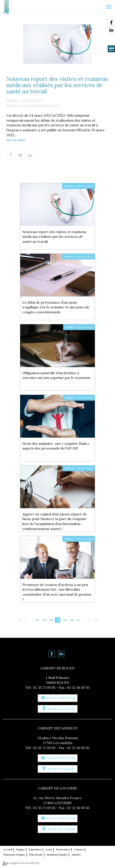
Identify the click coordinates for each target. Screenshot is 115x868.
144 (58, 620)
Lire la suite (16, 140)
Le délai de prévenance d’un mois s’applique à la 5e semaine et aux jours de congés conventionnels (56, 307)
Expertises (35, 849)
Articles (76, 855)
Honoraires (63, 849)
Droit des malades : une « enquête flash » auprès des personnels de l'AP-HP (56, 446)
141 (37, 620)
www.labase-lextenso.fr (40, 105)
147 (79, 620)
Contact (79, 849)
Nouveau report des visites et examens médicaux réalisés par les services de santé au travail (54, 237)
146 (72, 620)
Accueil (8, 849)
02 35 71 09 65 (44, 687)
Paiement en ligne (14, 855)
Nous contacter (61, 698)
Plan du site (36, 855)
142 (45, 620)
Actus (49, 849)
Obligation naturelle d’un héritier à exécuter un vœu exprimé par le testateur (56, 375)
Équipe (20, 849)
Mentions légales (57, 855)
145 (65, 620)
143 (51, 620)
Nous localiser (61, 709)
